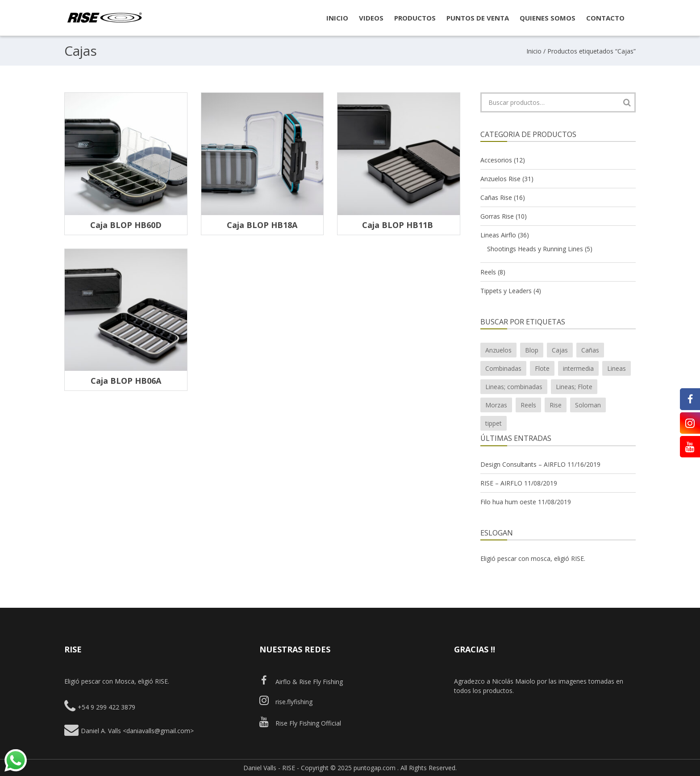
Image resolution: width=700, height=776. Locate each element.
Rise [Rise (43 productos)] (556, 405)
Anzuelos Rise (500, 179)
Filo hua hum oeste (508, 502)
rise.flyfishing (286, 702)
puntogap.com (375, 768)
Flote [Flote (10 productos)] (542, 368)
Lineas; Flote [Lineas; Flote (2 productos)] (574, 387)
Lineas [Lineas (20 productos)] (617, 368)
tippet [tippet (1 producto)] (494, 423)
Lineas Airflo (498, 235)
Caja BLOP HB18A (262, 225)
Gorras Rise (497, 216)
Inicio (534, 51)
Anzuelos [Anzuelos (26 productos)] (498, 350)
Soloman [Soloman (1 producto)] (588, 405)
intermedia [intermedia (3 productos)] (578, 368)
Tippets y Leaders (506, 291)
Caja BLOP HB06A (126, 381)
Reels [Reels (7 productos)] (528, 405)
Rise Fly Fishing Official (300, 723)
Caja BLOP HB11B (399, 225)
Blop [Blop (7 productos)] (532, 350)
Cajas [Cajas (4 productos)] (560, 350)
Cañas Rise (496, 197)
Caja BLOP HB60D (126, 225)
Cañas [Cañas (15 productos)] (590, 350)
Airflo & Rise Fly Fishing (301, 682)
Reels (488, 272)
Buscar (627, 102)
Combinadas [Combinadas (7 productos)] (503, 368)
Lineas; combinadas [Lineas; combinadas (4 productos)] (514, 387)
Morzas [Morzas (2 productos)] (496, 405)
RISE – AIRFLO (501, 483)
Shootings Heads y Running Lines (535, 249)
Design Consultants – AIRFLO (523, 464)
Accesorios (496, 160)
